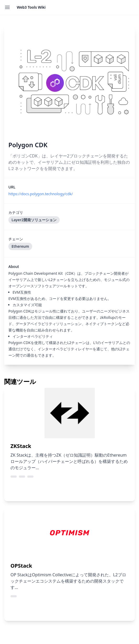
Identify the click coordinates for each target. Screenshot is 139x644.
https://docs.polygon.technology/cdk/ (41, 194)
